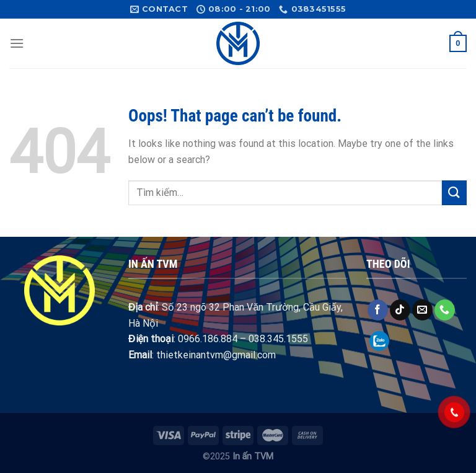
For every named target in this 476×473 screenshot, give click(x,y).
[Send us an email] (422, 310)
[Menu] (17, 43)
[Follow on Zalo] (380, 341)
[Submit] (454, 192)
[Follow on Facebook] (378, 310)
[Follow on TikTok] (400, 310)
